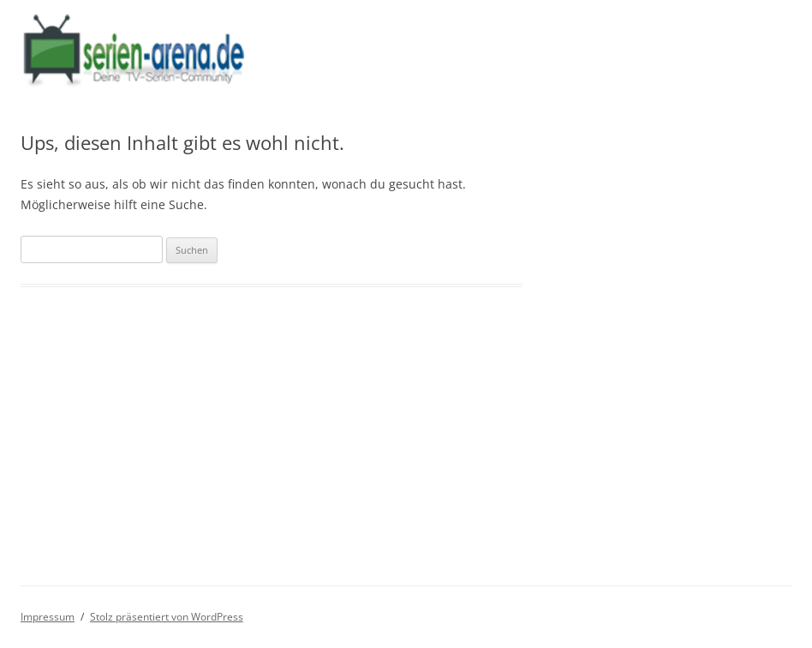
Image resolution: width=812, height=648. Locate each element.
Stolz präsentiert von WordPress (167, 617)
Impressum (48, 617)
